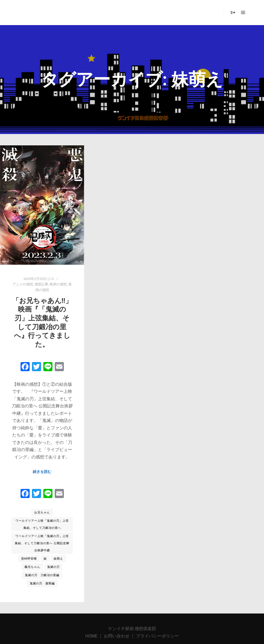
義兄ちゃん (32, 567)
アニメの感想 (23, 284)
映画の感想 (58, 284)
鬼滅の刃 (53, 567)
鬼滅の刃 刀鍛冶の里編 (42, 575)
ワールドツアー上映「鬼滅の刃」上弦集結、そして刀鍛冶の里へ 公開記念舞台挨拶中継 (42, 543)
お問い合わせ (117, 636)
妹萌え (58, 559)
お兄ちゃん (42, 512)
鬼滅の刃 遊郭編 (42, 583)
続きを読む (42, 472)
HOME (92, 636)
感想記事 (41, 284)
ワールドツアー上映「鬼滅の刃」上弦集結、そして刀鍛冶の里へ (42, 524)
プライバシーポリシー (157, 636)
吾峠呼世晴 (29, 559)
